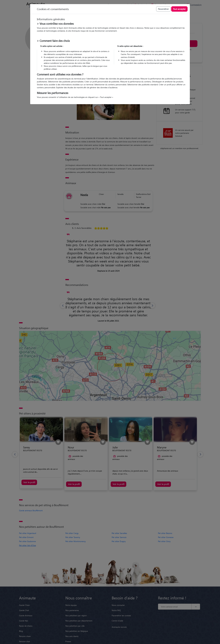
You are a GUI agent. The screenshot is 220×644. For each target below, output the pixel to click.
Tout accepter (179, 9)
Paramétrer (163, 9)
